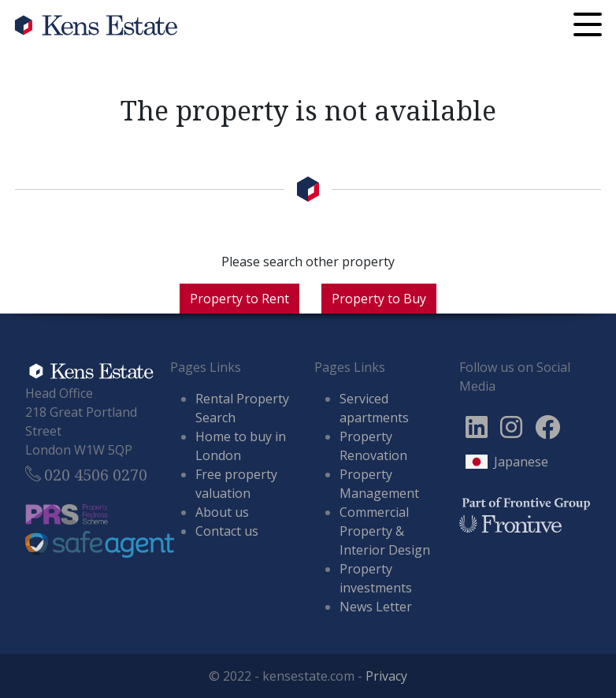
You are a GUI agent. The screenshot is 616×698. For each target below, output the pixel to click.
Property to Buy (379, 299)
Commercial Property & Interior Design (385, 531)
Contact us (227, 531)
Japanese (521, 462)
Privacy (386, 676)
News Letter (376, 607)
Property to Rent (239, 299)
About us (222, 512)
